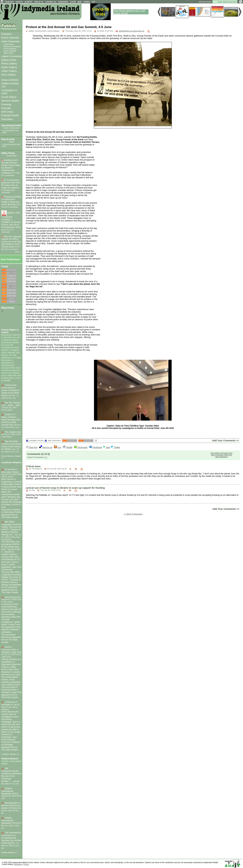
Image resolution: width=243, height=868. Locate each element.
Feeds (5, 266)
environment (41, 31)
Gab (106, 447)
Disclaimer (18, 864)
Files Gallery (9, 75)
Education (7, 119)
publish (29, 2)
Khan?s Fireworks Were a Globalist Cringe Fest (11, 650)
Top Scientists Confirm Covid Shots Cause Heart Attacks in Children (11, 445)
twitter (87, 2)
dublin (31, 31)
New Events (8, 139)
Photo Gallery (9, 63)
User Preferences (10, 259)
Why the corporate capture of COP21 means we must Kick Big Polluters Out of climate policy (11, 242)
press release (54, 31)
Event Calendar (10, 38)
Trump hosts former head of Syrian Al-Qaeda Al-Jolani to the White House (11, 390)
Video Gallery (9, 71)
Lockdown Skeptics (11, 462)
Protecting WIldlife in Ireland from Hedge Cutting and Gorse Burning (11, 201)
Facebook (96, 447)
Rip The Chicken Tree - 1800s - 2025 (11, 404)
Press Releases (10, 49)
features (10, 2)
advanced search (205, 2)
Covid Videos (9, 97)
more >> (18, 252)
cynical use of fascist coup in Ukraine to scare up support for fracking (65, 488)
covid (73, 2)
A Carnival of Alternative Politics (10, 471)
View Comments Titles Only (221, 455)
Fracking (6, 104)
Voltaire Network (10, 759)
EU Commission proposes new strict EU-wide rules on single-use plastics (11, 184)
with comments (53, 441)
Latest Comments (11, 56)
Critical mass (33, 466)
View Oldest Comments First (221, 453)
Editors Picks (9, 60)
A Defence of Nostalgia (9, 703)
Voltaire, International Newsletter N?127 (10, 791)
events (19, 2)
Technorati (81, 447)
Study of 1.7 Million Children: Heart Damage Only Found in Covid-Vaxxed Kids (11, 420)
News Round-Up (13, 597)
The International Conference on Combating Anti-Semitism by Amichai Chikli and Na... (11, 838)
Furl (58, 447)
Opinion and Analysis (12, 46)
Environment (15, 128)
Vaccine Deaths (10, 101)
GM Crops (7, 112)
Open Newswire (10, 41)
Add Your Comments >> (226, 441)
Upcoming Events (11, 125)
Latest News (9, 44)
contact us (51, 2)
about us (39, 2)
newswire (63, 2)
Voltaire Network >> (9, 852)
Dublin (6, 128)
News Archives (10, 80)
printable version (35, 441)
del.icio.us (46, 447)
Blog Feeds (8, 308)
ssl (93, 2)
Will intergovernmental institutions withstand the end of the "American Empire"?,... (11, 775)
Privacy (26, 864)
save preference (221, 457)
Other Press (8, 53)
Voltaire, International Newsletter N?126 (10, 820)
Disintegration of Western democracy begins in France (11, 805)
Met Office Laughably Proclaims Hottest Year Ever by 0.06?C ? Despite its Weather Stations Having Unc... (11, 528)
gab (80, 2)
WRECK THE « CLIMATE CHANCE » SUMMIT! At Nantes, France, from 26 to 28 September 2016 (11, 220)
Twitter (115, 447)
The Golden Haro (13, 432)
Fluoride (6, 108)
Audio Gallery (9, 67)
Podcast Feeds (10, 115)
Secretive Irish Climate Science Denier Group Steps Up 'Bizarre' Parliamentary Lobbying (11, 166)
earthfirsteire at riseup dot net (131, 31)
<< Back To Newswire (133, 514)
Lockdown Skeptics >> (10, 754)
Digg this (32, 447)
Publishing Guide (9, 29)
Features (6, 34)
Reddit (68, 447)
